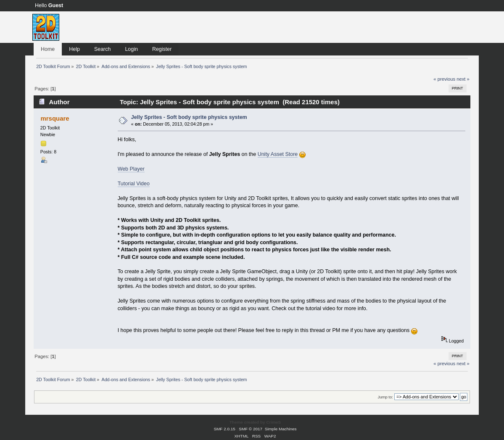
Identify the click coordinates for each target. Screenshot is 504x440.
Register (162, 49)
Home (48, 49)
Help (74, 49)
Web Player (131, 169)
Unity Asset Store (278, 154)
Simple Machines (281, 429)
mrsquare (55, 118)
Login (131, 49)
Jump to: (385, 397)
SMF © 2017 (251, 429)
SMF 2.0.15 (224, 429)
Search (103, 49)
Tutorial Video (134, 184)
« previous (444, 79)
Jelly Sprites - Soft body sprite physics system (189, 117)
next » (463, 79)
